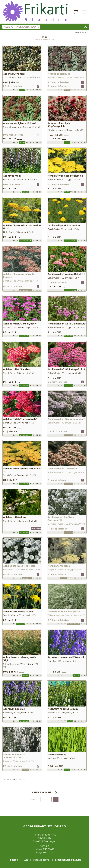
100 (20, 780)
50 (17, 780)
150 (24, 780)
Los (56, 799)
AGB (26, 860)
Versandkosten (42, 860)
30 (14, 780)
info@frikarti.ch (44, 853)
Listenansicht (80, 32)
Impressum (14, 860)
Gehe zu (35, 799)
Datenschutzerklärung (68, 860)
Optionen (36, 529)
